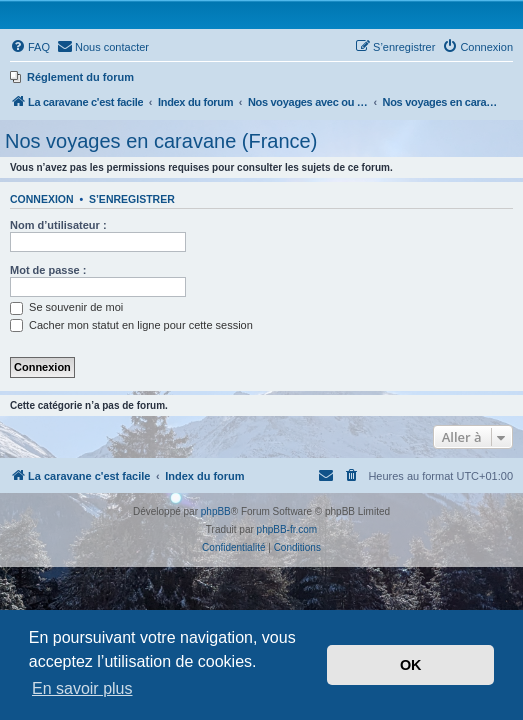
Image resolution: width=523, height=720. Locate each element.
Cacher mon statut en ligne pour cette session (131, 325)
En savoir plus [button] (82, 688)
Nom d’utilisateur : (58, 225)
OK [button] (411, 665)
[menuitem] (30, 47)
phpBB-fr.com (287, 529)
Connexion (42, 199)
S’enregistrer (132, 199)
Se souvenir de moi (66, 307)
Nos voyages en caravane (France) (161, 141)
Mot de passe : (48, 270)
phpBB (216, 511)
